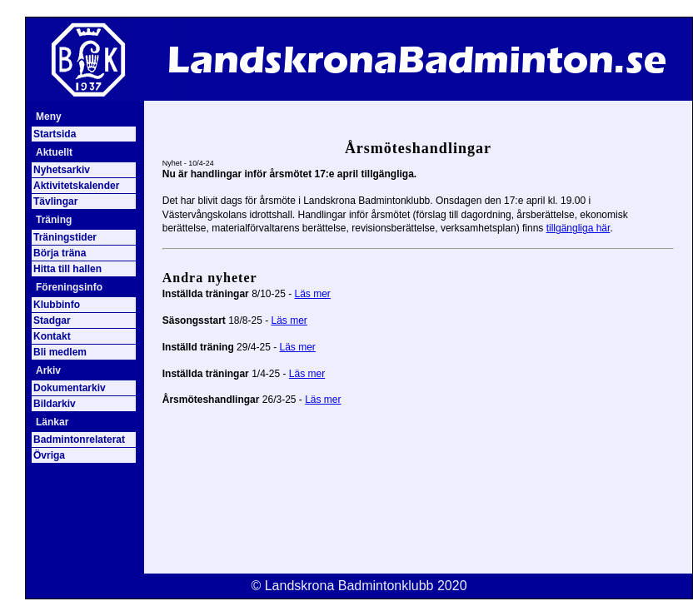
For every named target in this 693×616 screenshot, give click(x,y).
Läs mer (313, 294)
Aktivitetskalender (76, 186)
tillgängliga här (578, 228)
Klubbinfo (57, 305)
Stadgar (52, 320)
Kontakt (52, 336)
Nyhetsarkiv (62, 170)
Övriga (49, 455)
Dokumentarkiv (70, 388)
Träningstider (65, 237)
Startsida (55, 134)
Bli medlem (60, 352)
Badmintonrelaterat (79, 440)
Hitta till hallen (67, 269)
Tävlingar (55, 201)
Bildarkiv (55, 404)
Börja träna (60, 253)
